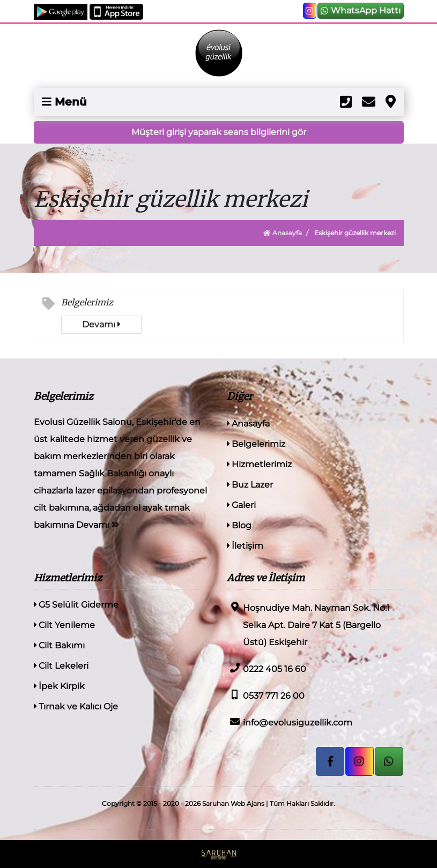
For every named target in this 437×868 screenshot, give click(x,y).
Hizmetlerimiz (259, 464)
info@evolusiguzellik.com (290, 722)
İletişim (245, 546)
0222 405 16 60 (266, 668)
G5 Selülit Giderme (76, 605)
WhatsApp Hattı (361, 10)
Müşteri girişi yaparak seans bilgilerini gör (219, 132)
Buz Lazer (250, 485)
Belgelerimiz (87, 302)
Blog (239, 525)
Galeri (241, 505)
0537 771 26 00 (266, 695)
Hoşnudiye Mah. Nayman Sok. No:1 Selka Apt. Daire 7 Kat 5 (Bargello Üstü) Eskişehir (308, 624)
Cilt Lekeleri (61, 666)
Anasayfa (283, 233)
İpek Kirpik (59, 686)
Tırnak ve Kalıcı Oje (76, 706)
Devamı (101, 324)
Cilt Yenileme (64, 625)
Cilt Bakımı (59, 645)
